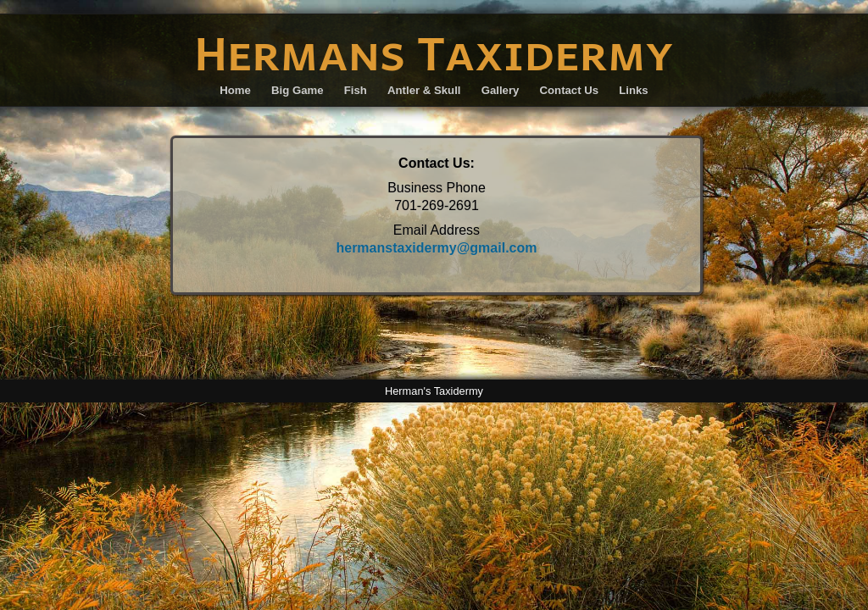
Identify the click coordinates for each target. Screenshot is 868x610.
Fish (356, 90)
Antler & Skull (424, 90)
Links (633, 90)
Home (235, 90)
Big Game (298, 90)
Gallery (501, 90)
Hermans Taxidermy (434, 52)
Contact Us (570, 90)
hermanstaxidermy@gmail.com (436, 248)
